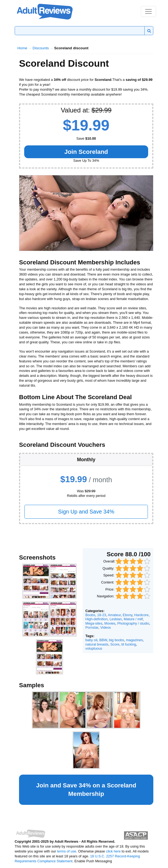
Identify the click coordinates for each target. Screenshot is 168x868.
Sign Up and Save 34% (86, 512)
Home (22, 48)
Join (86, 152)
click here (113, 851)
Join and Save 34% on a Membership (86, 790)
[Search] (80, 31)
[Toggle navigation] (148, 11)
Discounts (41, 48)
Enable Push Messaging (93, 861)
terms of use (67, 851)
